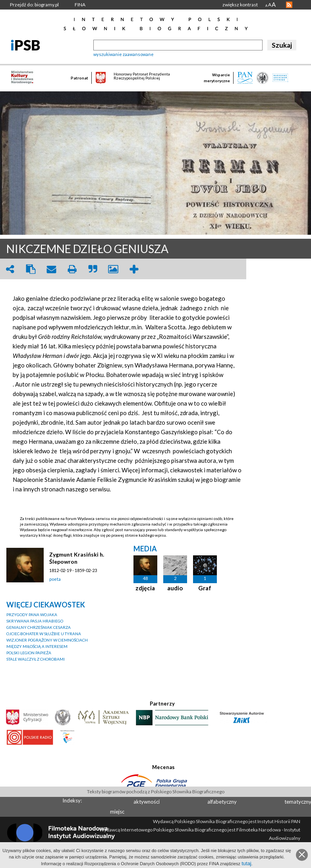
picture (113, 269)
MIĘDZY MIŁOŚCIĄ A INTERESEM (37, 646)
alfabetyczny (222, 802)
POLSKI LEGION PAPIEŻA (29, 653)
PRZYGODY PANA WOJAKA (32, 615)
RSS (289, 5)
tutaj (246, 863)
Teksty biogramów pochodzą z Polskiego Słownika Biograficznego (156, 792)
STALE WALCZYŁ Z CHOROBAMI (36, 659)
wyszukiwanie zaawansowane (124, 54)
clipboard (31, 269)
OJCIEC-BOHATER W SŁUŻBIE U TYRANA (44, 634)
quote (93, 269)
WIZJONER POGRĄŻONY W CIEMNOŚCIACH (47, 640)
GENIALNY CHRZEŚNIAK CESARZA (39, 627)
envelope (51, 269)
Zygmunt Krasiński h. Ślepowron (77, 558)
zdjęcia (145, 588)
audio (175, 588)
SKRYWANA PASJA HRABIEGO (35, 621)
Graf (205, 588)
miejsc (117, 812)
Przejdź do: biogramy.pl (34, 5)
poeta (55, 579)
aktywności (147, 802)
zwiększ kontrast (240, 5)
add (134, 269)
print (72, 269)
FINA (80, 5)
